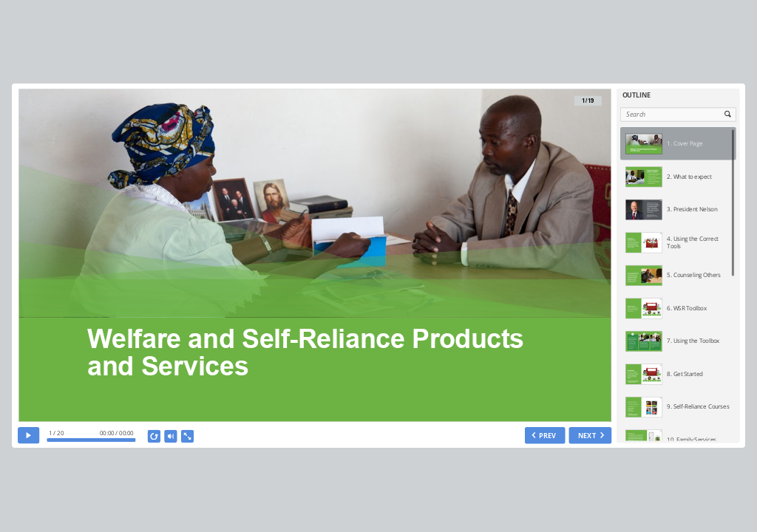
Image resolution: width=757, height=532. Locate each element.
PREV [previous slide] (547, 435)
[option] (678, 144)
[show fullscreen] (187, 437)
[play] (28, 436)
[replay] (154, 437)
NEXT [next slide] (586, 435)
